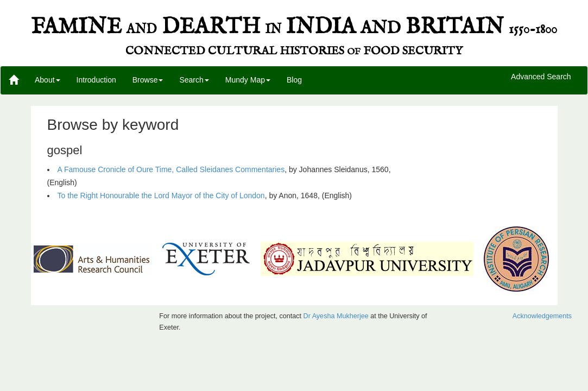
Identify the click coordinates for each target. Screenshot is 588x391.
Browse (148, 80)
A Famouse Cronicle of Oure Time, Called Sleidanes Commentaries (171, 169)
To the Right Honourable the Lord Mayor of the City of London (161, 195)
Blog (294, 80)
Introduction (96, 80)
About (48, 80)
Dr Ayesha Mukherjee (336, 316)
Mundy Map (248, 80)
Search (194, 80)
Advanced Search (541, 77)
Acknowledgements (542, 316)
